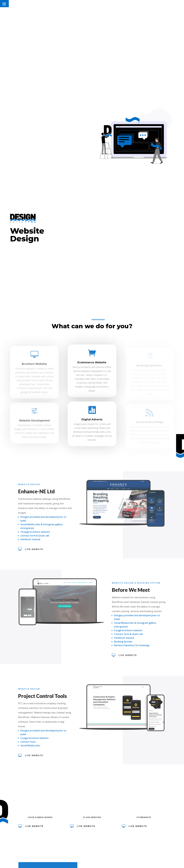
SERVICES (152, 4)
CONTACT (167, 4)
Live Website (31, 549)
